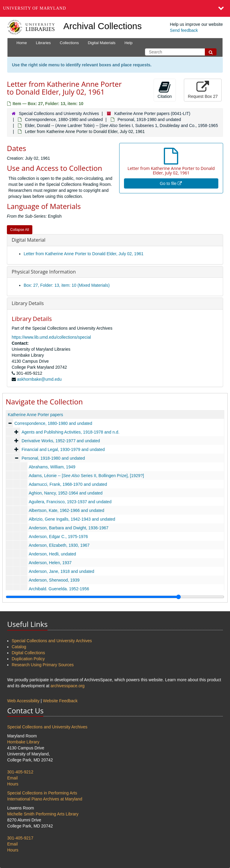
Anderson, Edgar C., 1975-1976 (58, 537)
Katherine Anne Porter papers (35, 415)
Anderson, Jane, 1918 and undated (62, 571)
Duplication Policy (28, 659)
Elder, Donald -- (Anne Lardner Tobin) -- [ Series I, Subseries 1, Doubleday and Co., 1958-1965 (121, 126)
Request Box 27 (203, 90)
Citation (165, 90)
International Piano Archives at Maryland (45, 799)
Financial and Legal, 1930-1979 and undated (63, 449)
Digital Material (29, 240)
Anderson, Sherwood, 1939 (54, 580)
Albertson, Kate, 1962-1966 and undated (66, 510)
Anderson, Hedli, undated (52, 554)
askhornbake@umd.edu (39, 379)
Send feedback (184, 30)
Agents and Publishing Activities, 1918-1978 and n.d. (71, 432)
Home (22, 43)
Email (12, 778)
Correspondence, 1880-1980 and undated (64, 119)
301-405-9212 (20, 772)
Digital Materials (102, 43)
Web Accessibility (23, 701)
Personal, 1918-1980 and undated (149, 119)
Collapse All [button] (20, 230)
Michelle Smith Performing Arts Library (43, 814)
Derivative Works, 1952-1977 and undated (61, 441)
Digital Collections (28, 653)
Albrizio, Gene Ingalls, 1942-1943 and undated (72, 519)
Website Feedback (60, 701)
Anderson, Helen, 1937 (50, 563)
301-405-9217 (20, 838)
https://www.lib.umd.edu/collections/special (51, 337)
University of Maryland (35, 8)
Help (129, 43)
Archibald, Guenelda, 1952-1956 (59, 589)
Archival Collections (103, 26)
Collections (69, 43)
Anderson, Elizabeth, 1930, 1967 (59, 545)
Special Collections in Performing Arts (42, 793)
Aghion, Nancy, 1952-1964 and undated (66, 493)
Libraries (43, 43)
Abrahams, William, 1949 (52, 467)
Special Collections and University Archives (59, 113)
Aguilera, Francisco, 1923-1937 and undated (70, 502)
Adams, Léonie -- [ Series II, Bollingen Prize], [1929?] (86, 476)
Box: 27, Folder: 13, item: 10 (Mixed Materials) (67, 285)
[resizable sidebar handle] (115, 597)
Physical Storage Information (44, 272)
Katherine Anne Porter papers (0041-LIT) (152, 113)
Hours (13, 784)
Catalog (19, 647)
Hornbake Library (23, 742)
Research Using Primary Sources (43, 665)
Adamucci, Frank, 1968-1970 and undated (68, 484)
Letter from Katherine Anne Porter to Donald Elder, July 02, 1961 (84, 254)
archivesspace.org (68, 686)
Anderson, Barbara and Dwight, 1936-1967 (69, 528)
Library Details (28, 303)
